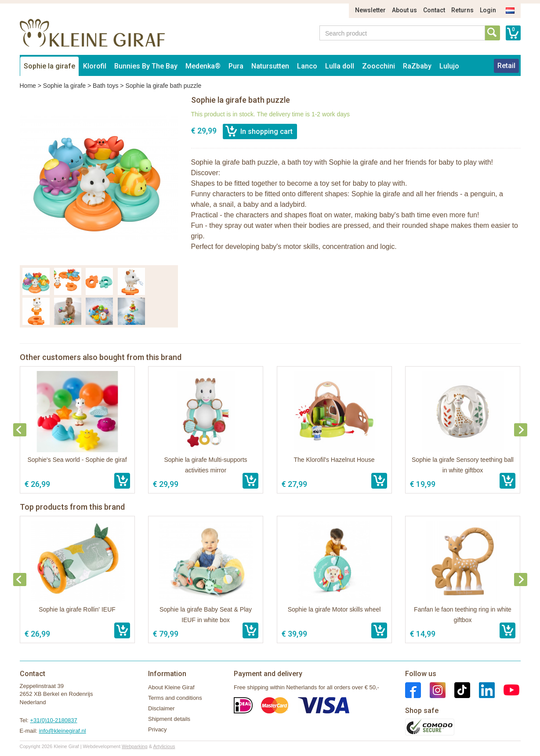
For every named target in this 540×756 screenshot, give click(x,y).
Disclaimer (161, 708)
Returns (462, 10)
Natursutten (270, 66)
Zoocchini (379, 66)
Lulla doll (340, 66)
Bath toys (105, 86)
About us (404, 10)
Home (28, 86)
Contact (434, 10)
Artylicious (164, 746)
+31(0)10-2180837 (53, 720)
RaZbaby (417, 66)
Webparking (135, 746)
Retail (506, 66)
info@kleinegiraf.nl (63, 731)
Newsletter (370, 10)
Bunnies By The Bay (146, 66)
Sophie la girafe (49, 66)
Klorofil (95, 66)
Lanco (307, 66)
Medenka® (203, 66)
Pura (236, 66)
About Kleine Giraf (171, 687)
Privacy (158, 729)
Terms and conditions (175, 698)
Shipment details (169, 719)
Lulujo (449, 66)
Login (488, 10)
